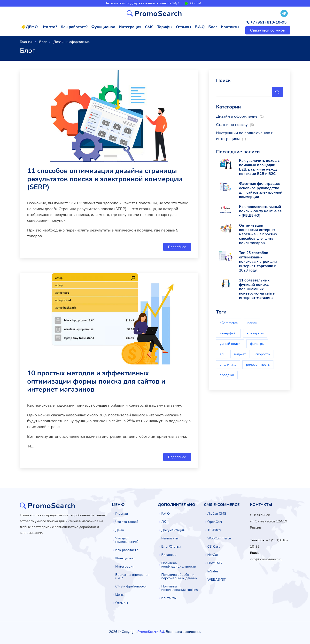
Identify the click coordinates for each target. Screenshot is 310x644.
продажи (227, 375)
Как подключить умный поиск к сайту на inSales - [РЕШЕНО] (260, 211)
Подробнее (177, 247)
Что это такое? (127, 522)
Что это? (49, 27)
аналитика (228, 365)
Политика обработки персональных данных (179, 577)
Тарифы (165, 27)
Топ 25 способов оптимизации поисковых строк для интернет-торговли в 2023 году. (258, 262)
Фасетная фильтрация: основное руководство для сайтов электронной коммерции (261, 190)
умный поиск (230, 344)
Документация (173, 530)
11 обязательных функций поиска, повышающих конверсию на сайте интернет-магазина (257, 289)
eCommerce (229, 323)
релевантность (258, 365)
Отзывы (184, 27)
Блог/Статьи (171, 547)
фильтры (257, 344)
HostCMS (215, 563)
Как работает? (74, 27)
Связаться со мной (268, 30)
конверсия (255, 333)
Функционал (103, 27)
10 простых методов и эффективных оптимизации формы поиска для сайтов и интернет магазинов (96, 381)
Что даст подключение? (127, 540)
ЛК (164, 522)
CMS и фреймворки (131, 586)
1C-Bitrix (214, 530)
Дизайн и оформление (240, 116)
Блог (213, 27)
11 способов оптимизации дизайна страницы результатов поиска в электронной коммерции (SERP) (105, 179)
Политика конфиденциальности (179, 565)
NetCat (213, 555)
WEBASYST (217, 580)
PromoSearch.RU (151, 632)
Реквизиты (170, 538)
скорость (263, 354)
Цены (120, 595)
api (222, 354)
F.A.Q (200, 27)
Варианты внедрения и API (132, 577)
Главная (122, 514)
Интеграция (130, 27)
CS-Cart (213, 547)
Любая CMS (217, 514)
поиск (252, 323)
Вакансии (169, 555)
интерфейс (228, 333)
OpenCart (215, 522)
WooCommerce (219, 538)
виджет (240, 354)
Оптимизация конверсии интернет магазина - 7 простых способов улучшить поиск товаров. (258, 234)
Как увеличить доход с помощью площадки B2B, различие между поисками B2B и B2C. (259, 167)
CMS (149, 27)
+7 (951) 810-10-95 (267, 22)
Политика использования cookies (179, 588)
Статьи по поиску (235, 125)
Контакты (230, 27)
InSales (213, 571)
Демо (120, 530)
